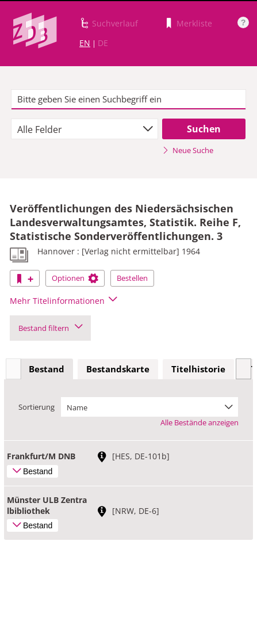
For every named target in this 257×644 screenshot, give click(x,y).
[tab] (47, 369)
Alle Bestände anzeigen (200, 422)
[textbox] (129, 100)
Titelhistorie (198, 369)
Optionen (75, 278)
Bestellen (132, 278)
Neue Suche (188, 150)
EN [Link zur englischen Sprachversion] (85, 43)
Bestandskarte (118, 369)
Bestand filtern (50, 328)
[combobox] (85, 129)
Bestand (47, 369)
